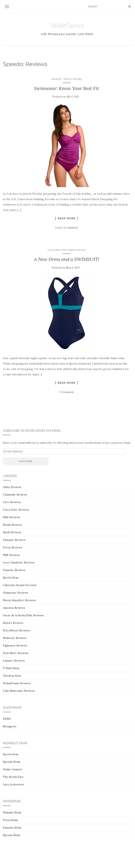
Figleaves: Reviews (15, 645)
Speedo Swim (12, 762)
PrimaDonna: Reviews (17, 683)
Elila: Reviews (12, 517)
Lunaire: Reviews (14, 661)
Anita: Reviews (12, 487)
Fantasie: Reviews (14, 540)
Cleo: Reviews (12, 502)
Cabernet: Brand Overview (20, 585)
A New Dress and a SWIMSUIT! (67, 259)
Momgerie (10, 726)
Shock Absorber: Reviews (19, 600)
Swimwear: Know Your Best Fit (67, 88)
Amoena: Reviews (14, 608)
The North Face (13, 777)
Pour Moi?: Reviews (16, 653)
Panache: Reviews (14, 570)
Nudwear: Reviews (15, 638)
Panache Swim (12, 828)
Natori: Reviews (13, 623)
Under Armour (13, 769)
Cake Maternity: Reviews (19, 691)
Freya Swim (10, 820)
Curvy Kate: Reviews (16, 510)
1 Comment (67, 392)
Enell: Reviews (12, 532)
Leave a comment (67, 228)
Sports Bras (11, 578)
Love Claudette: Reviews (19, 562)
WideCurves (68, 26)
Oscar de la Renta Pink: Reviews (23, 615)
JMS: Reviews (11, 555)
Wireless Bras (12, 676)
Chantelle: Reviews (15, 495)
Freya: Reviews (13, 547)
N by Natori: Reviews (16, 630)
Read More (67, 218)
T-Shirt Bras (11, 668)
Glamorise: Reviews (16, 593)
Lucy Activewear (13, 784)
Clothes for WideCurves (67, 250)
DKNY (7, 719)
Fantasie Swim (12, 812)
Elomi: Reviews (13, 525)
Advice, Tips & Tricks (67, 79)
